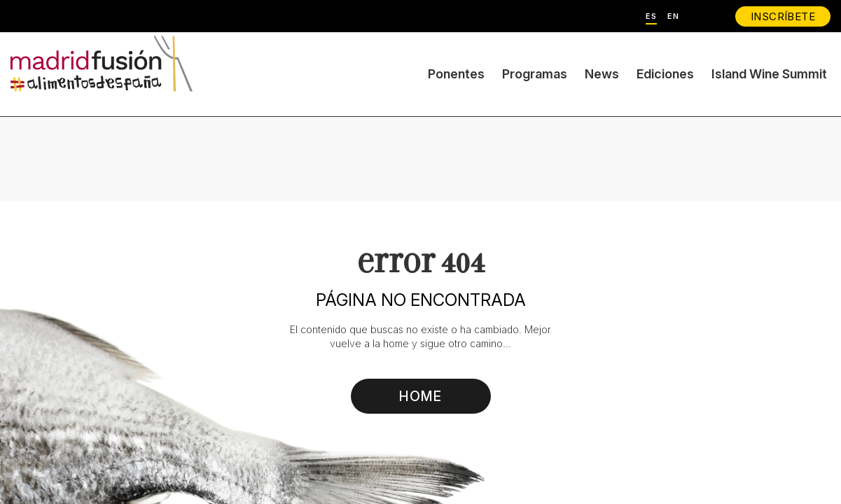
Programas (535, 74)
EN (673, 16)
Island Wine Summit (769, 74)
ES (651, 16)
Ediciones (665, 74)
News (602, 74)
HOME (420, 396)
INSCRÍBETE (783, 16)
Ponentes (456, 74)
